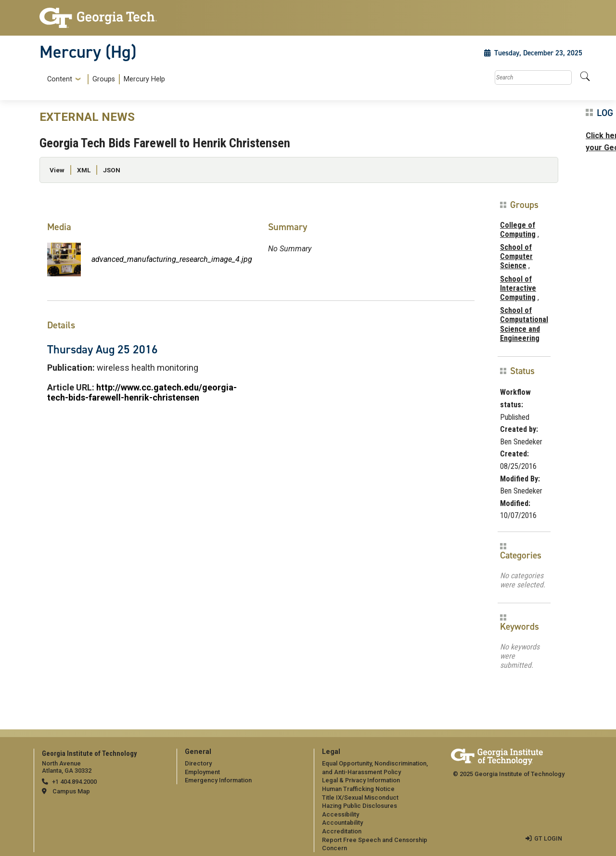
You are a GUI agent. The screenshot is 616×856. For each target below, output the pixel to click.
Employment (202, 772)
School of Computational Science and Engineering (524, 324)
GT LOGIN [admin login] (548, 838)
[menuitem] (104, 79)
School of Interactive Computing (518, 288)
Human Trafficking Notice (358, 789)
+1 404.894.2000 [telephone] (74, 782)
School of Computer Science (516, 256)
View (57, 170)
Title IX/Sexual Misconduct (360, 798)
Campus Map (71, 791)
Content (60, 79)
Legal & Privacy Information (361, 780)
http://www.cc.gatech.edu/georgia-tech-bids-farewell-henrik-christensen (142, 392)
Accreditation (342, 831)
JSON (112, 170)
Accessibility (340, 814)
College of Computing (518, 230)
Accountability (342, 823)
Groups (104, 79)
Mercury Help (144, 79)
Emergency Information (218, 780)
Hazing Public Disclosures (359, 806)
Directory (198, 763)
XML (84, 170)
